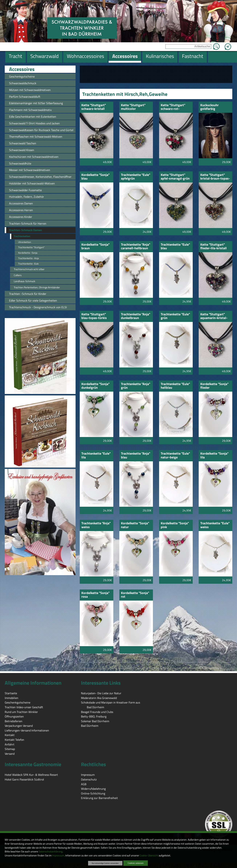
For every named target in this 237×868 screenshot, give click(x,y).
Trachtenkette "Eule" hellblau (175, 386)
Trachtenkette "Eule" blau (175, 247)
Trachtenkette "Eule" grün (175, 316)
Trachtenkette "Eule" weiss (215, 525)
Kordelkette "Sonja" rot (135, 595)
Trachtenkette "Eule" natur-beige (175, 456)
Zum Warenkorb (228, 44)
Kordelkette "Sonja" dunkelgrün (95, 386)
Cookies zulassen (136, 863)
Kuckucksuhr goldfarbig (209, 107)
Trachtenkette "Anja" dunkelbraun (136, 316)
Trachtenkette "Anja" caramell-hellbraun (136, 247)
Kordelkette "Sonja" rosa (95, 595)
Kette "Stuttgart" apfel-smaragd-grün (175, 177)
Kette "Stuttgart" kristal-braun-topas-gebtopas (215, 177)
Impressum (58, 855)
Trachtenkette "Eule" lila (96, 456)
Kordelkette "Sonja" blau (95, 177)
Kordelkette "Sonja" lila (214, 456)
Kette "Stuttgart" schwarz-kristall (94, 107)
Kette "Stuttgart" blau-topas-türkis (94, 316)
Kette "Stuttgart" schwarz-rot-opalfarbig (173, 107)
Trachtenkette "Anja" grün (136, 386)
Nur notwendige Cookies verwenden (105, 863)
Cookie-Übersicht (149, 855)
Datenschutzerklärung (50, 851)
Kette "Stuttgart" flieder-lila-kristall (213, 247)
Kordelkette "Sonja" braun (95, 247)
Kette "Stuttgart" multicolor (133, 107)
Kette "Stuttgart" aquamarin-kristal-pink (214, 316)
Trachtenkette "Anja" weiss (96, 525)
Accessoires (22, 69)
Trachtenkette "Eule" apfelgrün (136, 177)
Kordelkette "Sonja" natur (135, 525)
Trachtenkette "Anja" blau (136, 456)
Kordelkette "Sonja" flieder (214, 386)
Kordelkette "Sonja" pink (175, 525)
